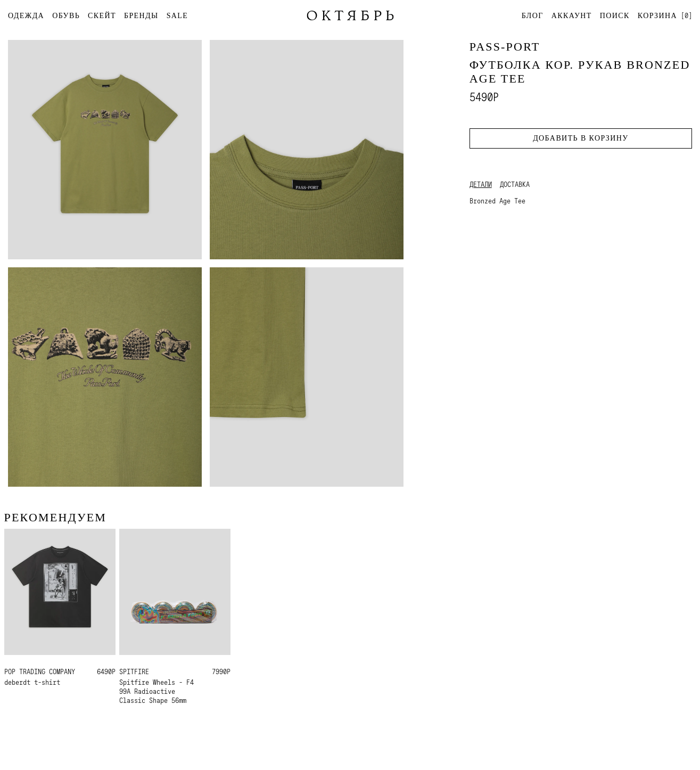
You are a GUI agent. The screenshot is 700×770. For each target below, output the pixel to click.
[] (665, 15)
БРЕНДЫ (141, 16)
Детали (481, 184)
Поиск (615, 16)
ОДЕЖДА (26, 16)
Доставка (515, 184)
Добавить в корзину (580, 138)
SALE (178, 16)
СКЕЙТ (102, 16)
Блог (533, 16)
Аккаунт (572, 16)
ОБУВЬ (66, 16)
